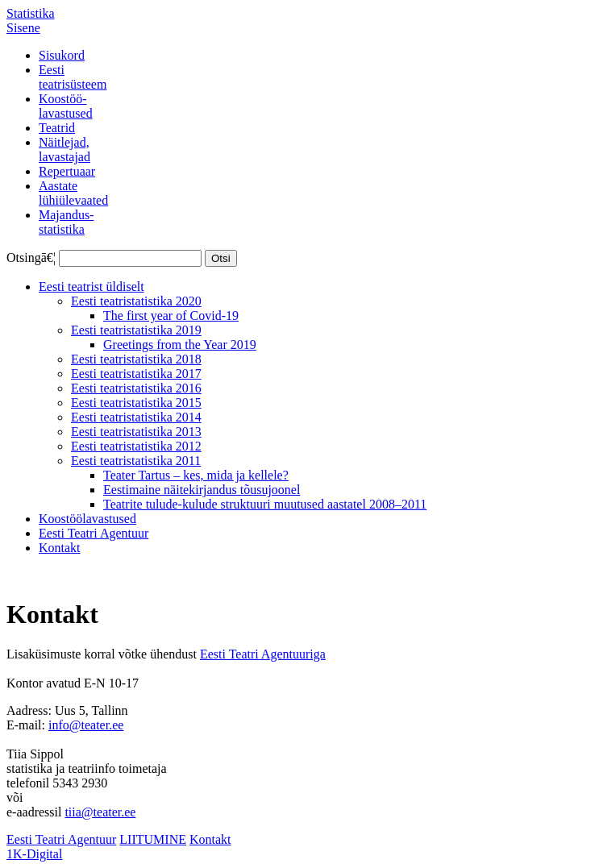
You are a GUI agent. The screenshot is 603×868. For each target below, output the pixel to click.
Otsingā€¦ (31, 257)
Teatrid (57, 128)
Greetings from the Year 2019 (180, 345)
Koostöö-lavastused (66, 106)
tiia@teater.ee (100, 812)
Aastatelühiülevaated (73, 193)
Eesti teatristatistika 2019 (136, 330)
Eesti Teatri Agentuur (94, 533)
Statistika (31, 13)
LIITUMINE (153, 839)
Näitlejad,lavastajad (64, 150)
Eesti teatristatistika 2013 (136, 432)
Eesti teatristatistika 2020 (136, 301)
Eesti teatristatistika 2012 (136, 446)
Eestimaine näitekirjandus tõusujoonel (202, 490)
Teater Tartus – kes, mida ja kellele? (196, 475)
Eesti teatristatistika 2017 (136, 374)
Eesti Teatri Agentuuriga (263, 654)
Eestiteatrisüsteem (73, 77)
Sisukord (62, 55)
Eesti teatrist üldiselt (91, 287)
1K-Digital (34, 854)
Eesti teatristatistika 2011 (136, 461)
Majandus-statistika (66, 222)
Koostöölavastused (87, 519)
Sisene (23, 28)
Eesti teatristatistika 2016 (136, 388)
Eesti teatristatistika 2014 (136, 417)
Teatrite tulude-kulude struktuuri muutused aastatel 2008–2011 (265, 504)
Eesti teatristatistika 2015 (136, 403)
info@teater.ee (86, 725)
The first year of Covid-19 (171, 316)
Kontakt (60, 548)
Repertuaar (67, 171)
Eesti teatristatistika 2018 (136, 359)
